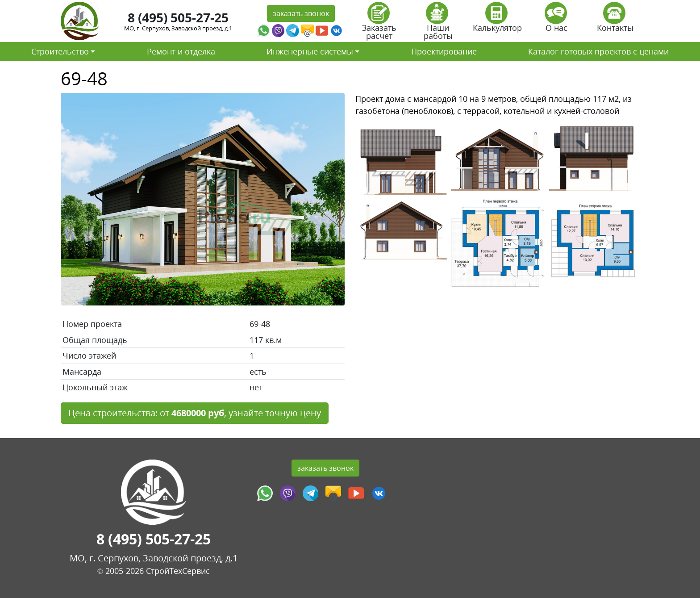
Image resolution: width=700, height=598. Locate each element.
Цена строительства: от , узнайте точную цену (195, 413)
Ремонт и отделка (181, 51)
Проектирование (444, 51)
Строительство (60, 51)
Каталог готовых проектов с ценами (598, 51)
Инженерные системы (310, 51)
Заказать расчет (379, 24)
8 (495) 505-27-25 (178, 17)
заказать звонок (301, 13)
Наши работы (438, 24)
